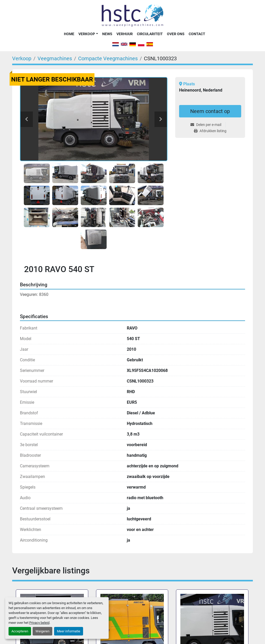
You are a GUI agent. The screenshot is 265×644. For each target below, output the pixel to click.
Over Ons (176, 34)
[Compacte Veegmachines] (108, 58)
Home (69, 34)
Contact (197, 34)
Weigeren (42, 631)
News (107, 34)
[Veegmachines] (55, 58)
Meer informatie (69, 631)
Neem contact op (210, 111)
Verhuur (125, 34)
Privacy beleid (39, 623)
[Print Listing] (210, 131)
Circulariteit (150, 34)
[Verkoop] (22, 58)
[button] (88, 34)
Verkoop (87, 34)
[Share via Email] (208, 125)
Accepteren (20, 631)
